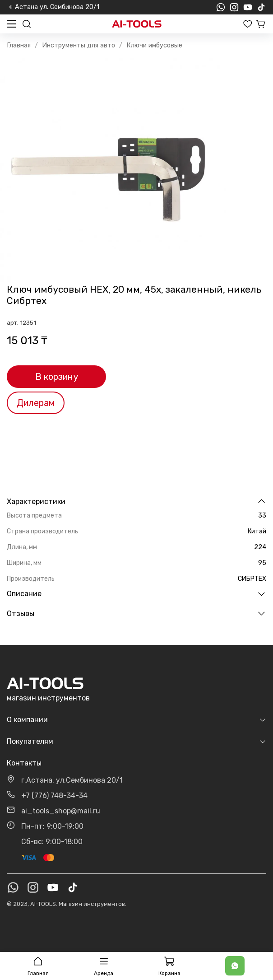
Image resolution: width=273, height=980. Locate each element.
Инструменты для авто (79, 45)
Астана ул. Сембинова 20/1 (54, 7)
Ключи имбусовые (154, 45)
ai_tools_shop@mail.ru (61, 811)
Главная (19, 45)
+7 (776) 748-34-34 (54, 796)
